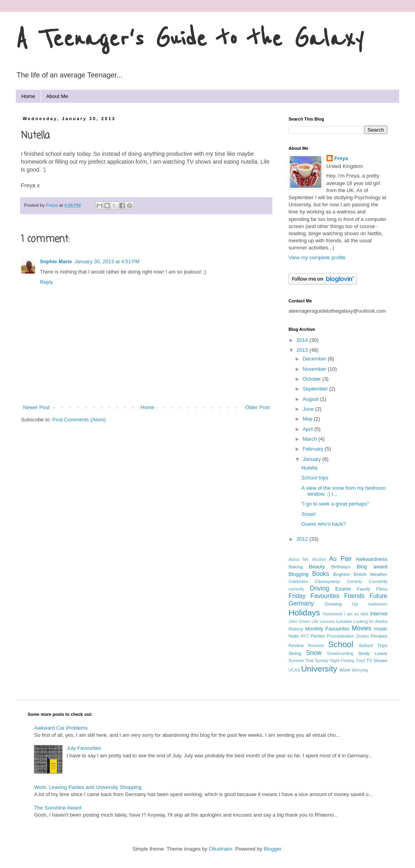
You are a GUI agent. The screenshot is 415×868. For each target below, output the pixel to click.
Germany (301, 603)
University (319, 669)
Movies (361, 628)
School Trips (373, 645)
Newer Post (36, 407)
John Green (299, 622)
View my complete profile (317, 258)
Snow (314, 653)
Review (296, 645)
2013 (303, 350)
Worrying (359, 670)
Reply (46, 282)
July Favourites (84, 748)
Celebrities (298, 582)
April (309, 429)
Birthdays (341, 567)
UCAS (294, 670)
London (344, 621)
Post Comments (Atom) (79, 420)
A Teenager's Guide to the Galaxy (190, 39)
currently (296, 589)
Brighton (342, 574)
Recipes (379, 636)
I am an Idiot (356, 614)
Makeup (296, 629)
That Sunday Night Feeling (330, 661)
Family (364, 589)
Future (378, 596)
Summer (296, 661)
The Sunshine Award (58, 808)
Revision (316, 646)
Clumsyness (327, 581)
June (309, 409)
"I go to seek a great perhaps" (335, 504)
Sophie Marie (56, 261)
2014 (303, 340)
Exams (343, 589)
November (315, 369)
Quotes (362, 636)
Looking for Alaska (370, 622)
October (313, 379)
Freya (341, 158)
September (316, 389)
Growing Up (341, 604)
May (308, 419)
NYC (305, 636)
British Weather (371, 574)
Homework (333, 614)
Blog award (372, 567)
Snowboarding (340, 654)
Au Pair (340, 559)
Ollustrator (220, 849)
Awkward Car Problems (61, 728)
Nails (294, 636)
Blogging (299, 574)
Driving (320, 588)
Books (321, 574)
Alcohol (319, 559)
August (311, 399)
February (314, 449)
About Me (57, 96)
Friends (355, 596)
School (341, 644)
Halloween (378, 604)
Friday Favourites (314, 596)
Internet (379, 614)
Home (28, 96)
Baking (296, 567)
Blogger (272, 849)
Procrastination (340, 636)
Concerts (378, 581)
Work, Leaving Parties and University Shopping (88, 787)
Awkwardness (372, 559)
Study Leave (373, 653)
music (381, 629)
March (311, 439)
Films (382, 589)
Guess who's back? (323, 524)
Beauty (317, 567)
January (313, 459)
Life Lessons (323, 622)
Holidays (304, 612)
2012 (303, 539)
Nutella (309, 468)
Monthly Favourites (327, 629)
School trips (315, 478)
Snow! (308, 514)
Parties (318, 636)
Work (345, 670)
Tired (360, 661)
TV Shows (377, 660)
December (315, 359)
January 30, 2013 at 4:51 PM (107, 261)
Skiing (295, 653)
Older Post (257, 407)
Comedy (354, 582)
